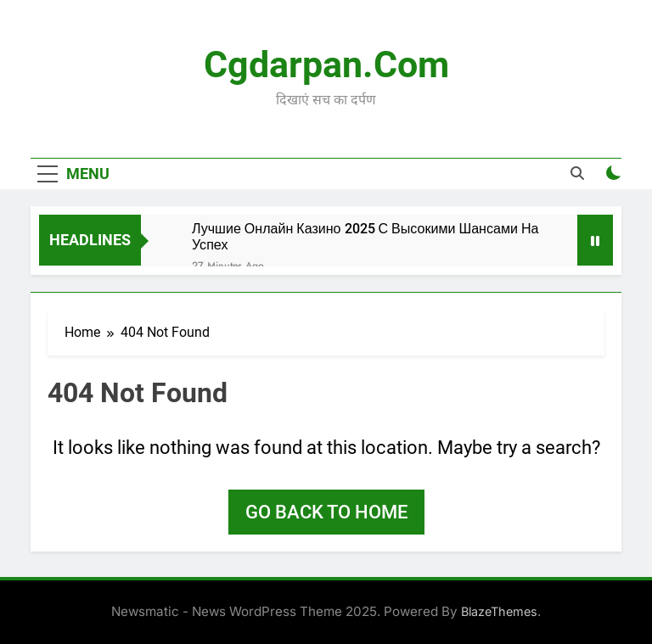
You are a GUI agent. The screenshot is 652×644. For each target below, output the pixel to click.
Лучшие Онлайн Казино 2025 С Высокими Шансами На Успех (365, 237)
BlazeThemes (499, 611)
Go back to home (326, 512)
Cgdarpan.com (326, 64)
